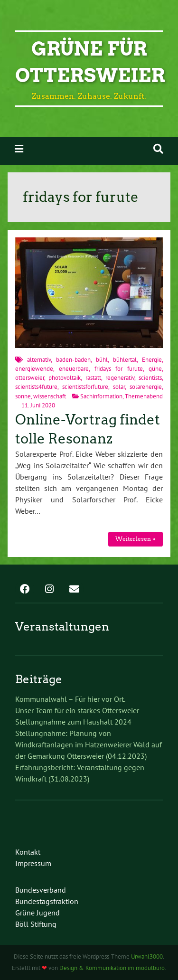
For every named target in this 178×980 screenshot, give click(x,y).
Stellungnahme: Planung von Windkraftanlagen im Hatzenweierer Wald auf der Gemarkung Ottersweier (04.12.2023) (89, 744)
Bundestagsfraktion (47, 901)
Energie (152, 360)
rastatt (93, 378)
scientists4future (36, 387)
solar (119, 387)
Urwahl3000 (147, 956)
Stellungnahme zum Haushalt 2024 (73, 722)
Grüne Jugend (37, 913)
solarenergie (146, 387)
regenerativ (120, 378)
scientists (150, 378)
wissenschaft (50, 396)
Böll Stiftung (36, 924)
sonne (23, 396)
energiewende (34, 369)
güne (155, 369)
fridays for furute (119, 369)
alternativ (39, 360)
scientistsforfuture (85, 387)
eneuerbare (74, 369)
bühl (102, 360)
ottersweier (30, 378)
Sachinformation (101, 396)
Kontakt (28, 852)
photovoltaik (65, 378)
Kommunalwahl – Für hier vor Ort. (70, 699)
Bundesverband (41, 890)
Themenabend (144, 396)
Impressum (33, 863)
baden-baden (73, 360)
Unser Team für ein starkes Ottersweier (77, 710)
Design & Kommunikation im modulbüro (112, 968)
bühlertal (125, 360)
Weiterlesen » (135, 539)
